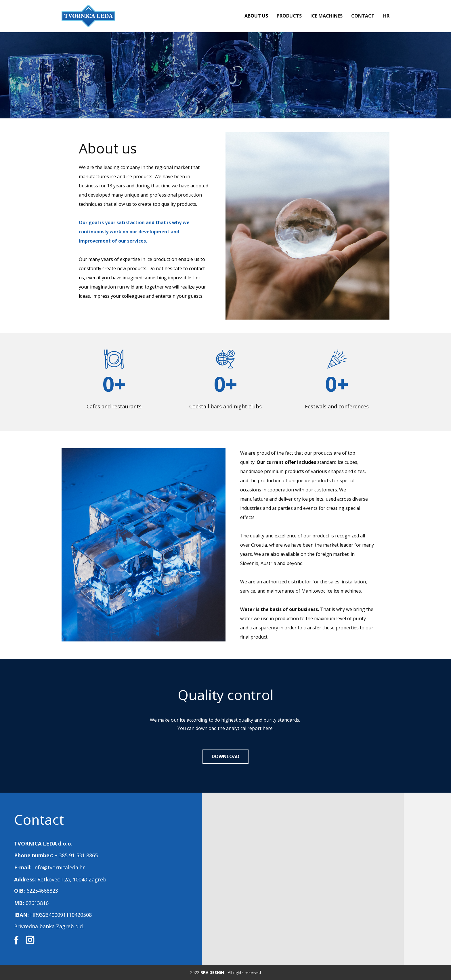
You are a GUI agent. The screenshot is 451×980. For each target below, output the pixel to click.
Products (289, 16)
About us (256, 16)
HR (386, 16)
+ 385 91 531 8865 (76, 855)
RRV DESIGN (212, 972)
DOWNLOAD (225, 756)
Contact (363, 16)
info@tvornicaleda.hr (59, 867)
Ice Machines (326, 16)
